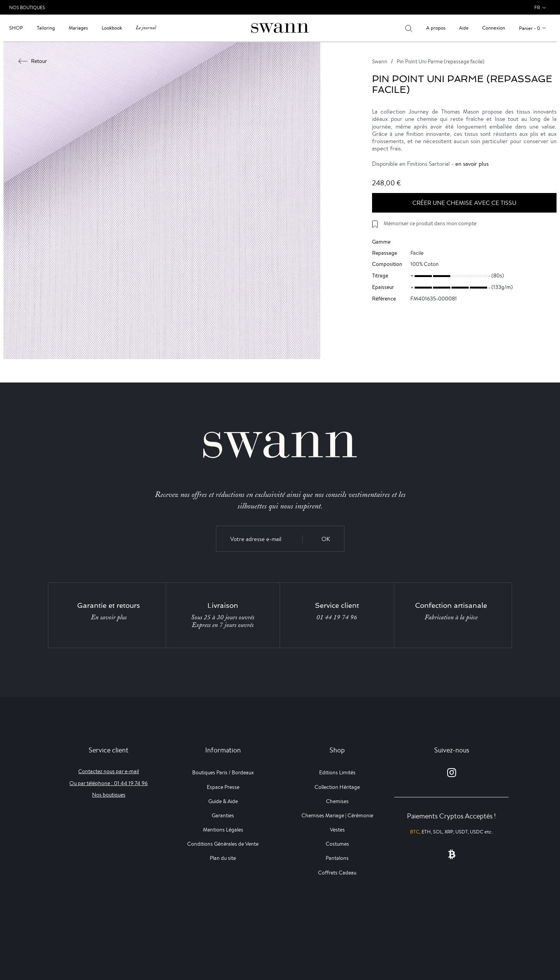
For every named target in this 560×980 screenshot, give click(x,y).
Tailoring (46, 28)
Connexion (494, 28)
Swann (380, 61)
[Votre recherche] (409, 28)
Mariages (78, 28)
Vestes (337, 830)
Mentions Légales (223, 830)
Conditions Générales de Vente (223, 844)
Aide (464, 28)
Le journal (146, 28)
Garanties (223, 815)
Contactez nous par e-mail (109, 771)
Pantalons (337, 858)
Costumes (337, 844)
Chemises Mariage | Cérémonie (337, 815)
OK (326, 539)
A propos (436, 28)
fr (537, 7)
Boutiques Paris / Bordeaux (223, 772)
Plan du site (223, 858)
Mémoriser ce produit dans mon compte (430, 223)
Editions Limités (337, 772)
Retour (33, 61)
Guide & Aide (223, 801)
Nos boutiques (109, 795)
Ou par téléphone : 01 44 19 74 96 (109, 783)
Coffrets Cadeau (337, 873)
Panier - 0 (530, 28)
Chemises (337, 801)
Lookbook (112, 28)
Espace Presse (223, 787)
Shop (16, 28)
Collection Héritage (337, 787)
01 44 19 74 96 (337, 617)
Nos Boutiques (27, 7)
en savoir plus (472, 164)
